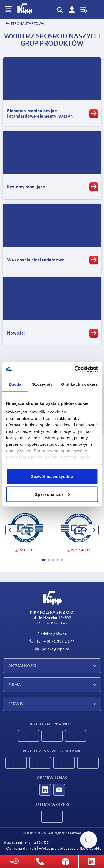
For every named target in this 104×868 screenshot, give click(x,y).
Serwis (16, 704)
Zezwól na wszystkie (52, 477)
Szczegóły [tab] (43, 384)
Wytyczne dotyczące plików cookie (70, 848)
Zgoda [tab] (15, 384)
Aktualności (22, 666)
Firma (15, 685)
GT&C (44, 842)
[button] (43, 560)
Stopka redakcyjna (20, 842)
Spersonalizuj (52, 494)
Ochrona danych (21, 848)
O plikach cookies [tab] (79, 384)
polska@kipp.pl (52, 649)
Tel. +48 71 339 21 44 (52, 641)
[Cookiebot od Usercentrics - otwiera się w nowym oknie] (75, 369)
